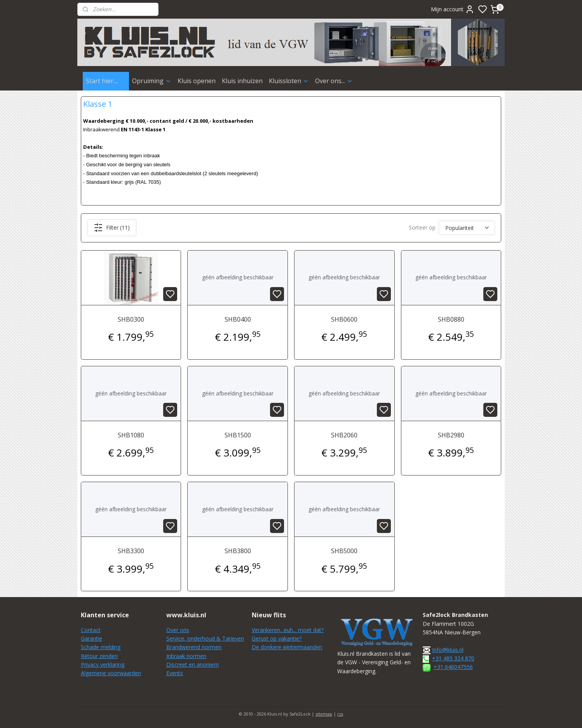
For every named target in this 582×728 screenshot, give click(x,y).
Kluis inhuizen (242, 81)
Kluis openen (197, 81)
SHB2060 (344, 435)
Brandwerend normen (194, 647)
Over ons (178, 630)
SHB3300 (131, 551)
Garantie (91, 638)
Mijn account (453, 9)
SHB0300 (131, 319)
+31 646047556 (453, 667)
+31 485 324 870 (453, 658)
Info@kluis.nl (448, 650)
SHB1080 (131, 435)
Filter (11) (112, 228)
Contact (91, 630)
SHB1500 (238, 435)
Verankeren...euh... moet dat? (288, 630)
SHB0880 (451, 319)
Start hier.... (106, 81)
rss (340, 714)
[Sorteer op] (467, 228)
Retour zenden (99, 656)
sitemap (324, 714)
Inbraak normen (186, 656)
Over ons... (334, 81)
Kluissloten (289, 81)
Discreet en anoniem (193, 664)
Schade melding (101, 647)
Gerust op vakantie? (277, 638)
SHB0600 (344, 319)
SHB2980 (451, 435)
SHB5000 (344, 551)
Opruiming (152, 81)
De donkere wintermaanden (287, 647)
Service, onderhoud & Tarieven (205, 638)
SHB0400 (238, 319)
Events (175, 673)
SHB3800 (238, 551)
